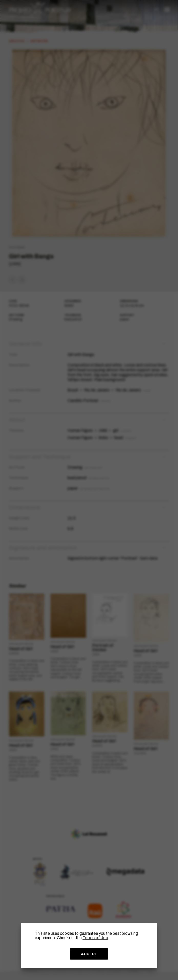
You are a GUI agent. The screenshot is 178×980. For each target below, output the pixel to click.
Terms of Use (95, 938)
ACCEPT (89, 954)
